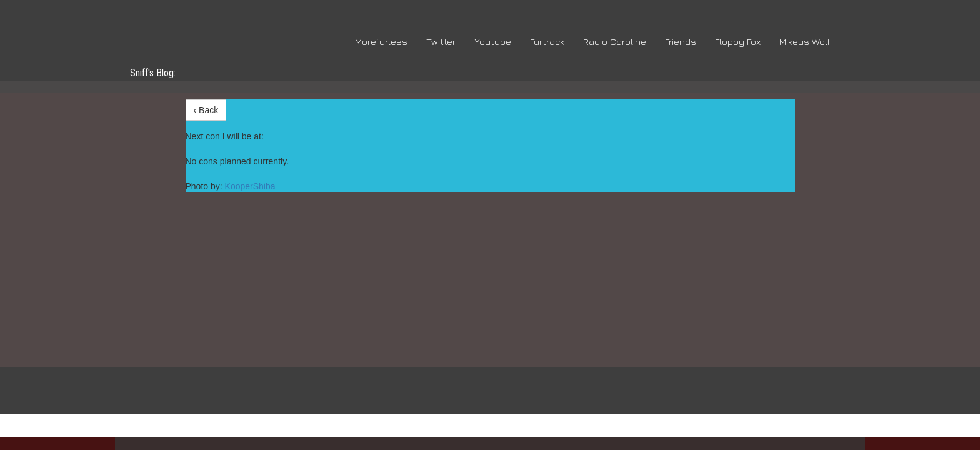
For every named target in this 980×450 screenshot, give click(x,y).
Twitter (441, 42)
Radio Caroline (615, 42)
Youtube (493, 42)
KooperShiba (250, 186)
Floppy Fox (738, 42)
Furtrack (547, 42)
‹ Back (206, 110)
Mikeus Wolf (805, 42)
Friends (681, 42)
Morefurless (381, 42)
